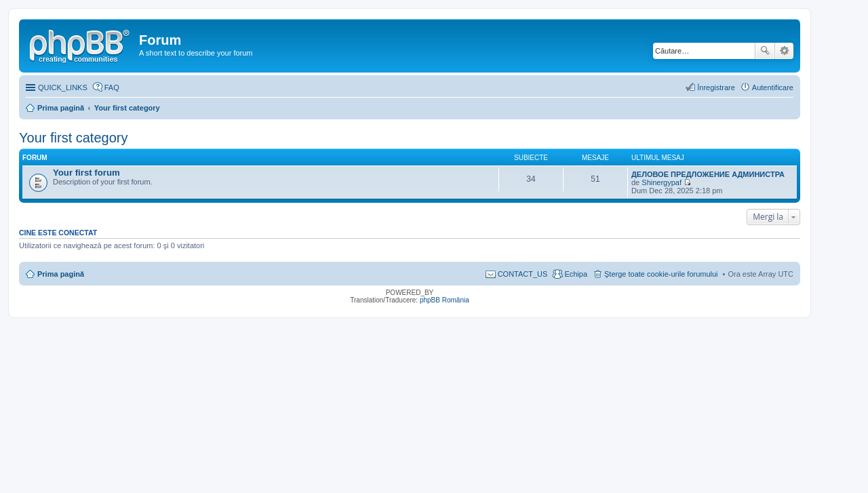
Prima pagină (61, 274)
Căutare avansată (784, 51)
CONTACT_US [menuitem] (523, 274)
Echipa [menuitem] (576, 274)
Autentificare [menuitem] (773, 87)
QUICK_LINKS (63, 87)
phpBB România (445, 300)
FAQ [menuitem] (112, 87)
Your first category (73, 138)
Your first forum (86, 173)
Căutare (765, 51)
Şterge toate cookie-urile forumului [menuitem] (661, 274)
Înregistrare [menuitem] (716, 87)
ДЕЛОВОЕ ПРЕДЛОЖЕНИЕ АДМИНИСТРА (708, 174)
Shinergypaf (662, 182)
